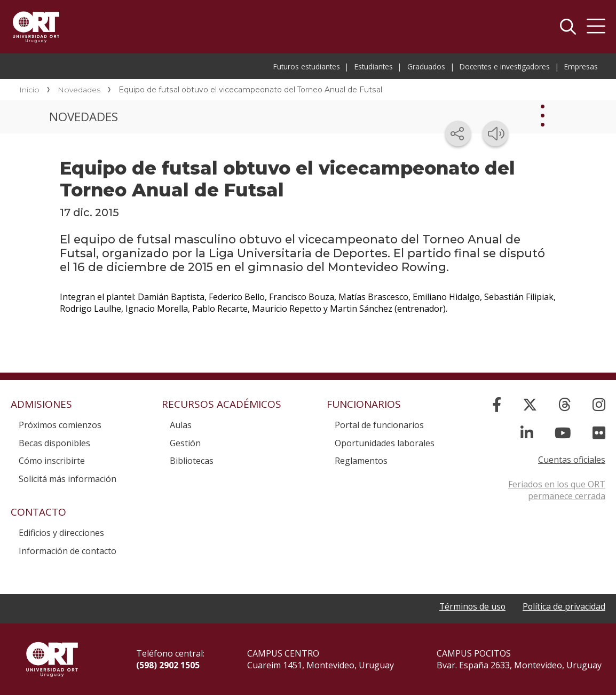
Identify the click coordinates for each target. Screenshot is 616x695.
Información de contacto (68, 551)
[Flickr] (599, 433)
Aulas (181, 425)
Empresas (581, 66)
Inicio (29, 90)
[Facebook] (497, 404)
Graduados (426, 66)
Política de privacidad (564, 607)
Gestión (185, 443)
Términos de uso (471, 607)
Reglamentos (361, 461)
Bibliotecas (192, 461)
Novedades (79, 90)
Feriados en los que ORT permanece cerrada (557, 490)
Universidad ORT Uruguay (36, 27)
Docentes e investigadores (505, 66)
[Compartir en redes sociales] (458, 133)
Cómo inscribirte (52, 461)
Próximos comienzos (60, 425)
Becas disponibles (54, 443)
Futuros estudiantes (307, 66)
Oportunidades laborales (385, 443)
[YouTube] (563, 433)
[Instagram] (599, 404)
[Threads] (565, 404)
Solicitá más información (68, 479)
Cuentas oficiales (572, 460)
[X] (530, 404)
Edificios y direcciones (61, 533)
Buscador (568, 27)
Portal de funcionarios (379, 425)
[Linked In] (527, 433)
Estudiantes (374, 66)
